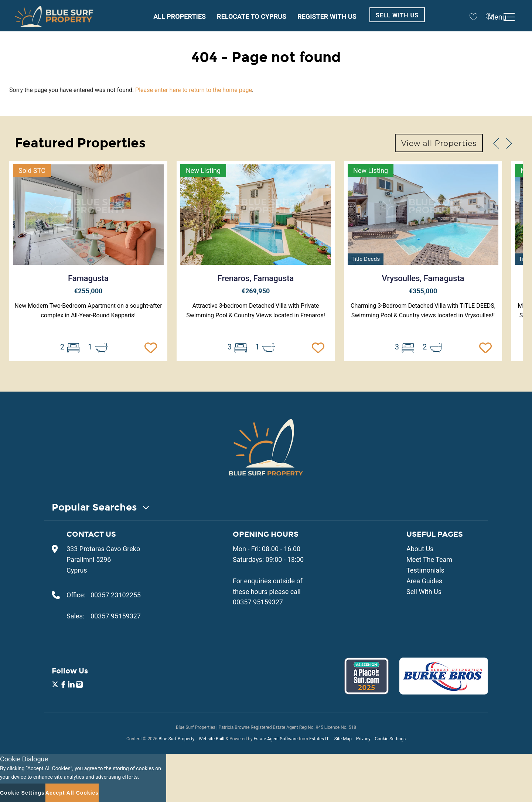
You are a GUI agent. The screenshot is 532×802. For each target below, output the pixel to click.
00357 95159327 (116, 616)
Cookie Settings (390, 739)
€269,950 (256, 291)
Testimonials (425, 570)
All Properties (180, 16)
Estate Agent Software (275, 739)
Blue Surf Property (176, 739)
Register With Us (327, 16)
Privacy (363, 739)
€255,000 (88, 291)
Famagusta (88, 278)
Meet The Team (429, 559)
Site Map (343, 739)
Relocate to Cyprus (252, 16)
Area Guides (424, 581)
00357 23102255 (116, 595)
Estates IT (319, 739)
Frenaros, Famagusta (256, 278)
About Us (420, 549)
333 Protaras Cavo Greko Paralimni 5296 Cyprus (103, 559)
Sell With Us (397, 15)
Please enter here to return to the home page (194, 90)
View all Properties (439, 143)
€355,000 (423, 291)
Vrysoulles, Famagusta (423, 278)
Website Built (212, 739)
